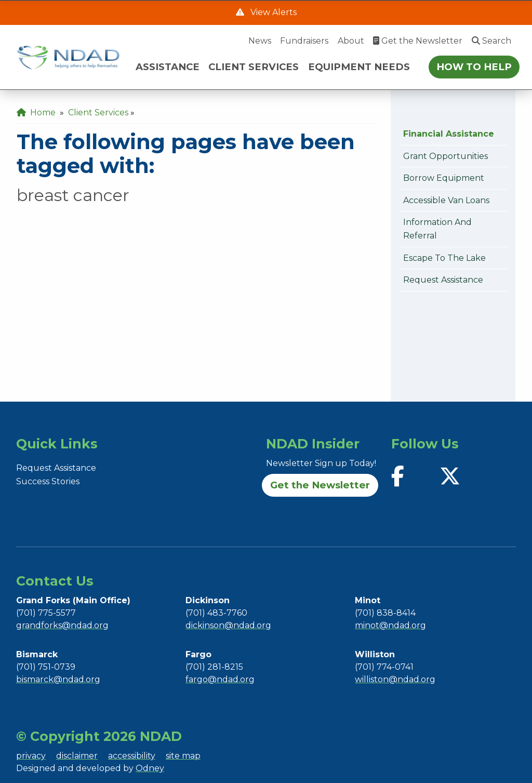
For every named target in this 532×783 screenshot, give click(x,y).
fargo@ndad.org (220, 679)
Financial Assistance (449, 134)
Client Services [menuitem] (98, 112)
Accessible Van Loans (446, 200)
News (260, 41)
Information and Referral (437, 229)
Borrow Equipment (444, 178)
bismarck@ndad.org (58, 679)
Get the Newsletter (418, 41)
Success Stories (48, 481)
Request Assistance (443, 280)
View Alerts (272, 12)
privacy (31, 756)
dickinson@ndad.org (228, 625)
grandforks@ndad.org (62, 625)
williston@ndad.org (395, 679)
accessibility (132, 756)
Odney (150, 768)
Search (491, 41)
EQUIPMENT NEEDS (359, 67)
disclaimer (77, 756)
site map (183, 756)
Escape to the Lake (444, 258)
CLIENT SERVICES (254, 67)
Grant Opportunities (445, 156)
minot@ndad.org (390, 625)
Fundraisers (304, 41)
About (351, 41)
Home (36, 112)
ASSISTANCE (168, 67)
